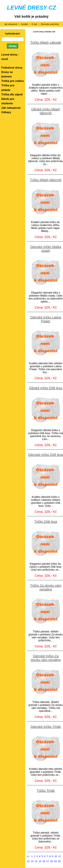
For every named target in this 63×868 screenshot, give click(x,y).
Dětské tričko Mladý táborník (46, 111)
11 (60, 856)
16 (44, 861)
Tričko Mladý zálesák (46, 43)
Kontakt (24, 24)
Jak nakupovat (11, 24)
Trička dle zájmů (12, 94)
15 (40, 861)
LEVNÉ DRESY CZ (31, 8)
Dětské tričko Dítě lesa (46, 388)
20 (59, 861)
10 (56, 856)
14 (36, 861)
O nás (34, 24)
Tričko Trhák (46, 791)
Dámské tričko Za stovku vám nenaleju (46, 658)
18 (51, 861)
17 (48, 861)
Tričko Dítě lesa (46, 522)
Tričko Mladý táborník (46, 180)
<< (28, 856)
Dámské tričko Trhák (46, 727)
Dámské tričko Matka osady (46, 249)
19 (55, 861)
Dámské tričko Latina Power (46, 319)
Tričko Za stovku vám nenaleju (46, 587)
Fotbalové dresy (12, 68)
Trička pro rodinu (13, 81)
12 (28, 861)
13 (32, 861)
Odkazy (6, 112)
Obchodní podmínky (50, 24)
